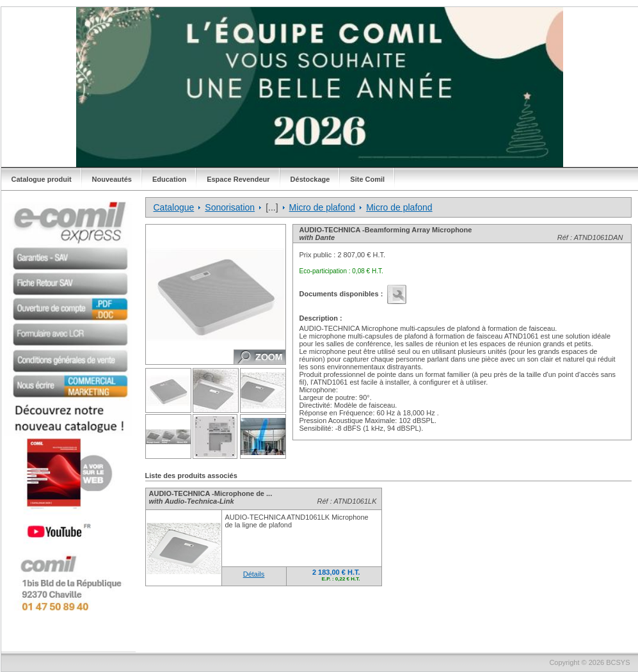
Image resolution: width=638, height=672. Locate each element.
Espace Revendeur (238, 179)
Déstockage (310, 179)
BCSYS (618, 662)
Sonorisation (230, 207)
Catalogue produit (42, 179)
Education (169, 179)
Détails (254, 574)
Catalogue (174, 207)
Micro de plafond (323, 207)
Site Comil (367, 179)
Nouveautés (112, 179)
